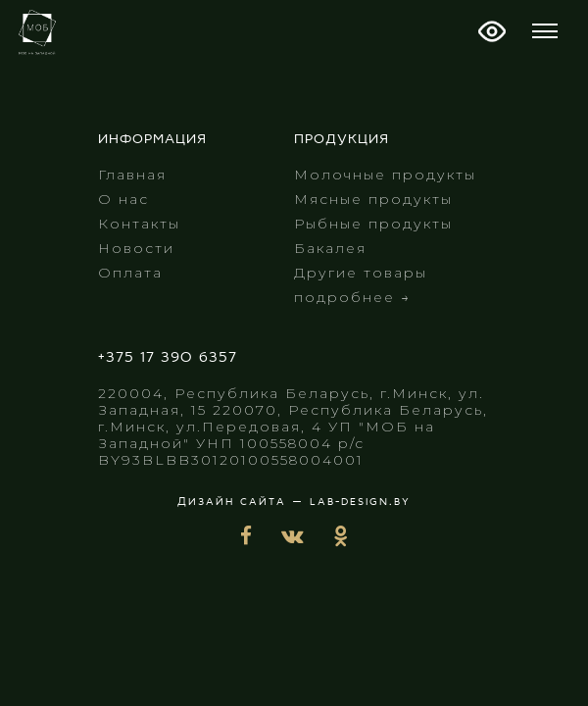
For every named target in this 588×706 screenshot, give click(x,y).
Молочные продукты (385, 175)
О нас (123, 199)
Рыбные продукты (373, 224)
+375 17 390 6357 (168, 358)
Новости (136, 248)
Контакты (139, 224)
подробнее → (352, 297)
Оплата (130, 273)
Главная (132, 175)
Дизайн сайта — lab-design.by (294, 502)
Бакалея (330, 248)
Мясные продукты (373, 199)
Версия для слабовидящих (492, 31)
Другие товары (361, 273)
